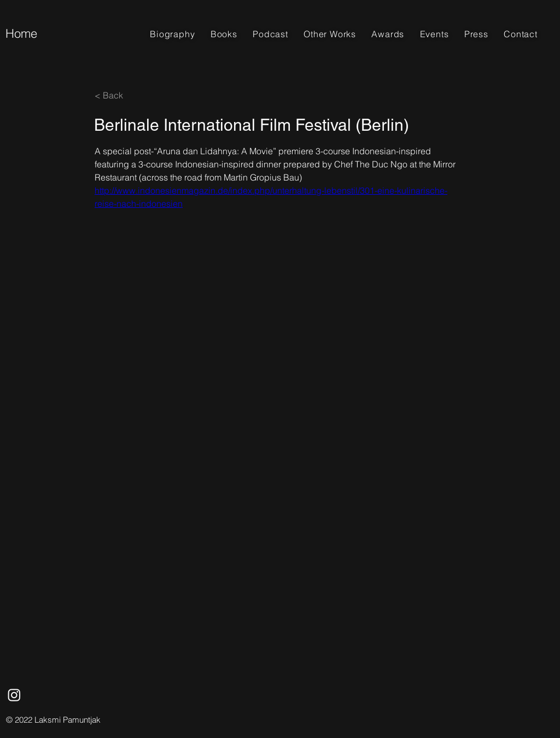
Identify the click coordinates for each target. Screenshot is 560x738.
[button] (224, 34)
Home (21, 33)
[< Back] (131, 95)
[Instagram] (14, 695)
